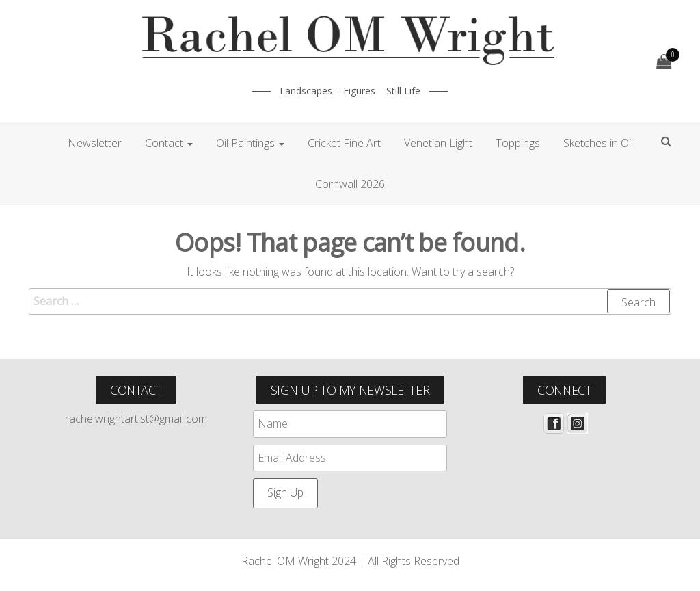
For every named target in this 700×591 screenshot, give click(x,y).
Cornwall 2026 (350, 184)
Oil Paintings (250, 143)
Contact (169, 143)
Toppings (518, 143)
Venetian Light (438, 143)
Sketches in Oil (598, 143)
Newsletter (95, 143)
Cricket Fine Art (344, 143)
